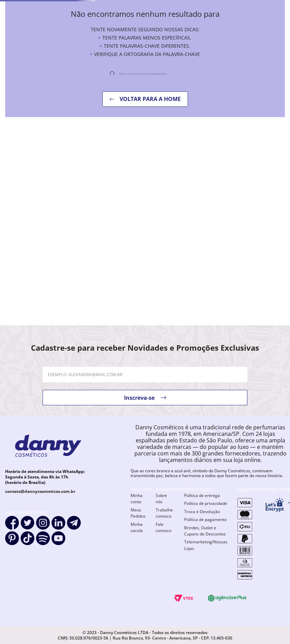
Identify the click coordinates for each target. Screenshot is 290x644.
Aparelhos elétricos (188, 43)
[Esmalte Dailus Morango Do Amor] (109, 242)
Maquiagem (97, 43)
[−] (9, 292)
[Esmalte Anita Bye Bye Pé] (254, 242)
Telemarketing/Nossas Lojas (206, 561)
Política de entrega (202, 512)
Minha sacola (137, 544)
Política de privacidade (206, 519)
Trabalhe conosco (164, 529)
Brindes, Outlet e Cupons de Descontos (205, 547)
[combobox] (194, 24)
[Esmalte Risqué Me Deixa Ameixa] (36, 242)
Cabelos (58, 43)
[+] (29, 292)
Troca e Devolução (202, 528)
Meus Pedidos (138, 529)
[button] (36, 307)
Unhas (25, 43)
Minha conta (137, 515)
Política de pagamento (205, 536)
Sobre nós (161, 515)
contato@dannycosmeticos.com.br (40, 507)
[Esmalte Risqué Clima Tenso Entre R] (181, 242)
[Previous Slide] (7, 266)
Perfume (137, 43)
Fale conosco (164, 544)
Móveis (237, 43)
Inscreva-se (139, 414)
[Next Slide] (283, 266)
